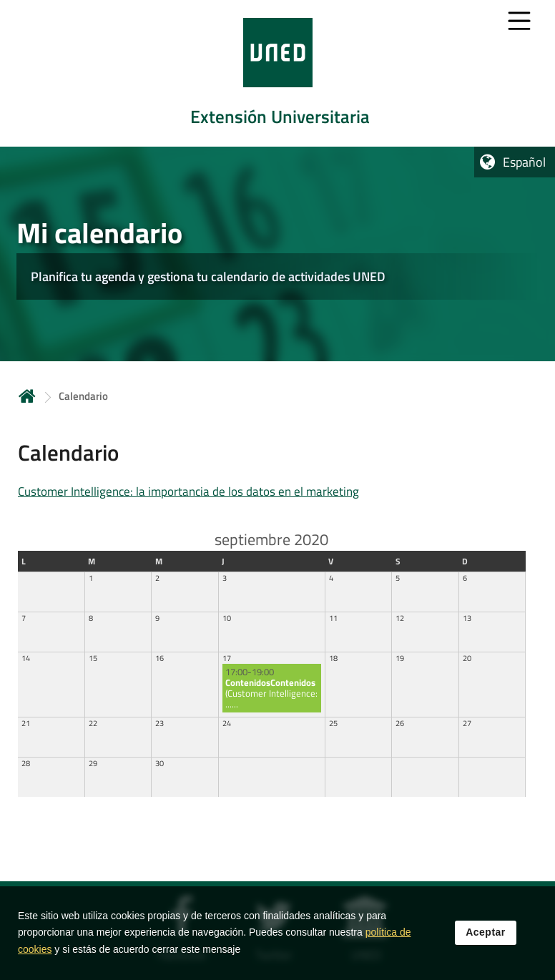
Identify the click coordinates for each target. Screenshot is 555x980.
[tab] (277, 73)
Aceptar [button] (486, 935)
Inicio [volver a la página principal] (27, 396)
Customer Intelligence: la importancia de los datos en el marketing (188, 491)
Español (524, 162)
